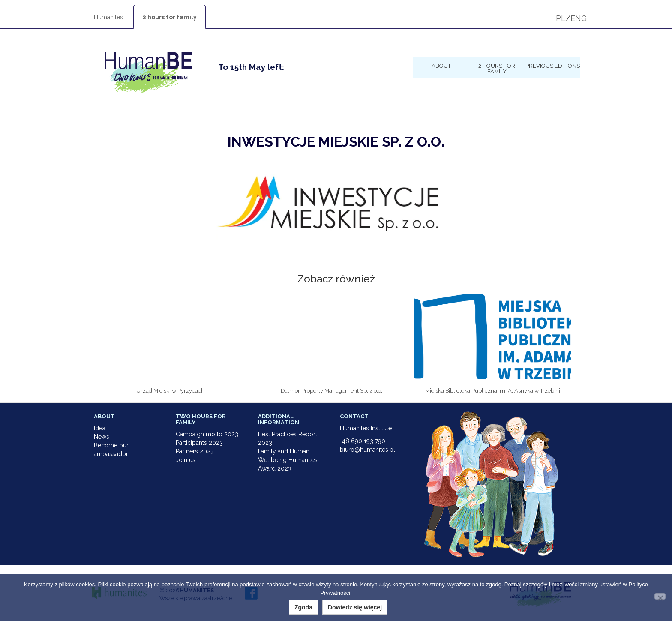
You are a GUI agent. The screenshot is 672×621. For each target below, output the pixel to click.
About (441, 66)
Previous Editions (553, 66)
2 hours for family (169, 17)
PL (561, 18)
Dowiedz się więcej (355, 607)
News (102, 437)
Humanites (108, 17)
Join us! (186, 460)
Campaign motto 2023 (207, 434)
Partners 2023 (195, 451)
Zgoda (303, 607)
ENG (579, 18)
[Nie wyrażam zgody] (660, 596)
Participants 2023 (199, 443)
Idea (100, 428)
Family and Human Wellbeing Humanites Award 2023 (288, 460)
